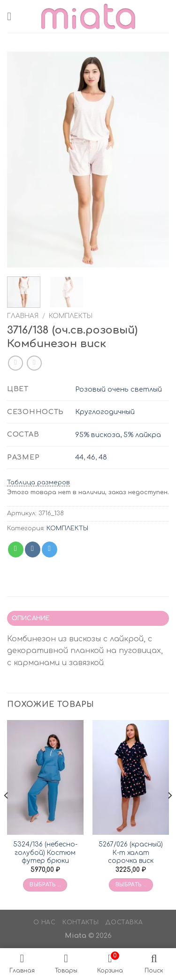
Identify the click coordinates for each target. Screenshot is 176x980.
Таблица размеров (38, 483)
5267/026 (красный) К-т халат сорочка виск (131, 853)
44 (79, 457)
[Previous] (7, 814)
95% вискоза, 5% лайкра (118, 435)
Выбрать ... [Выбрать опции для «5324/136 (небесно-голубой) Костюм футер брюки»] (45, 885)
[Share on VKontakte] (33, 549)
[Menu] (13, 16)
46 (91, 457)
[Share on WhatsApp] (16, 549)
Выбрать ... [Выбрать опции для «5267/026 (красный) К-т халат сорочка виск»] (131, 885)
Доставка (124, 922)
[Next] (169, 814)
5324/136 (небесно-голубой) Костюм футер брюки (45, 853)
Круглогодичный (105, 412)
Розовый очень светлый (119, 389)
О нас (45, 922)
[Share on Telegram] (50, 549)
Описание (31, 618)
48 (103, 457)
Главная (23, 316)
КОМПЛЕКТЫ (71, 316)
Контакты (81, 922)
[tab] (88, 618)
